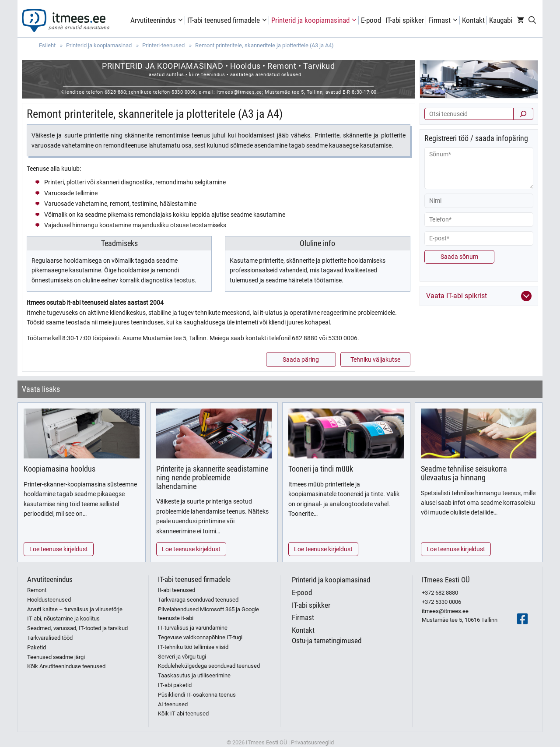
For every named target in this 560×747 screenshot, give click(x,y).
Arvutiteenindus (158, 20)
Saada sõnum (459, 257)
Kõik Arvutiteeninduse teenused (66, 666)
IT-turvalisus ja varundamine (193, 628)
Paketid (37, 647)
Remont (37, 590)
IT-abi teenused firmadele (228, 20)
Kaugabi (501, 20)
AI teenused (173, 704)
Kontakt (473, 20)
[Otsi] (523, 114)
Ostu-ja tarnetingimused (327, 641)
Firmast (444, 20)
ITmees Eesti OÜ (446, 580)
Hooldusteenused (49, 600)
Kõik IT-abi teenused (183, 714)
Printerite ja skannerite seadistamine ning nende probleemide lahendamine (212, 477)
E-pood (371, 20)
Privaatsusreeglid (312, 742)
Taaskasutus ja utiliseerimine (194, 675)
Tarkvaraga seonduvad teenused (198, 600)
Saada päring (301, 359)
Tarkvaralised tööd (50, 638)
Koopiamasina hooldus (59, 469)
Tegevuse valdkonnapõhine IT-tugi (200, 637)
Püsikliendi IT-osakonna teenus (197, 695)
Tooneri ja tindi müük (321, 469)
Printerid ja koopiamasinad (315, 20)
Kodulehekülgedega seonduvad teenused (209, 666)
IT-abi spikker (405, 20)
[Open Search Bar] (532, 20)
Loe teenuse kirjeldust (59, 549)
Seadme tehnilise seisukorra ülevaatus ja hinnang (464, 473)
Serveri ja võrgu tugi (182, 657)
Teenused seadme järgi (56, 657)
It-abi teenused (177, 590)
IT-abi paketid (175, 685)
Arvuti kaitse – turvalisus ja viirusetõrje (75, 609)
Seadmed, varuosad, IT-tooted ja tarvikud (77, 628)
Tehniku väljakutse (375, 359)
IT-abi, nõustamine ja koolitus (63, 618)
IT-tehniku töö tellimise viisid (193, 647)
